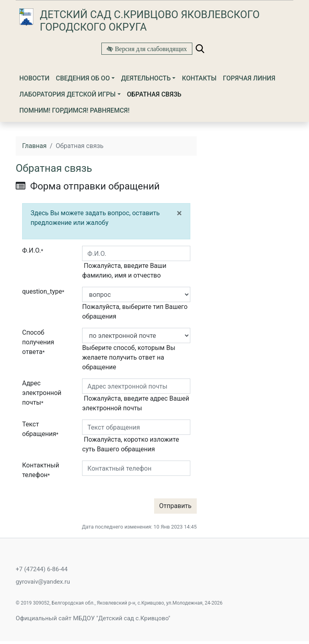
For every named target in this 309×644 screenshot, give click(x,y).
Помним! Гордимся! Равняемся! (74, 110)
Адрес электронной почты (42, 393)
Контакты (199, 78)
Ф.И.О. (33, 250)
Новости (34, 78)
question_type (43, 291)
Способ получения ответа (38, 342)
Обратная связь (154, 94)
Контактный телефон (41, 470)
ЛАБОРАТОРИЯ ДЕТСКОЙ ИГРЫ (67, 94)
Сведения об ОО (83, 78)
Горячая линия (249, 78)
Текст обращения (40, 429)
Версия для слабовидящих (150, 49)
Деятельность (146, 78)
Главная (34, 146)
